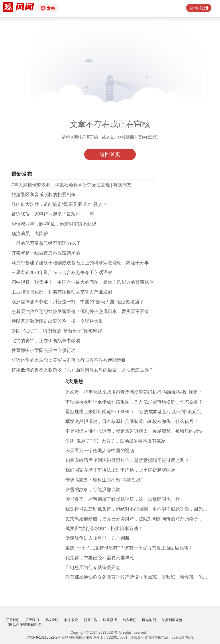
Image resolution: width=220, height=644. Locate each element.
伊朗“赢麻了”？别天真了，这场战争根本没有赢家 (115, 441)
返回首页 (110, 154)
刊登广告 (91, 620)
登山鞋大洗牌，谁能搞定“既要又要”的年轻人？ (59, 204)
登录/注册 (199, 8)
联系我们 (13, 620)
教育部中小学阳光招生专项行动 (44, 350)
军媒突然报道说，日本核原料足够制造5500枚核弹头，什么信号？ (132, 421)
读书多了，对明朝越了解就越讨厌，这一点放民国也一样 (123, 499)
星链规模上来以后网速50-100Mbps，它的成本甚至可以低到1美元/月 (134, 412)
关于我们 (32, 620)
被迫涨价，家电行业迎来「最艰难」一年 (53, 214)
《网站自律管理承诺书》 (25, 625)
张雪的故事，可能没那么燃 (93, 490)
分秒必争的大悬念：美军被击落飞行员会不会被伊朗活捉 (69, 360)
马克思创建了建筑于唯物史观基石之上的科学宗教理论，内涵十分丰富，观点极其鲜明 (99, 263)
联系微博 (110, 620)
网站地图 (149, 620)
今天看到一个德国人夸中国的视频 (100, 451)
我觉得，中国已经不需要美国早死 (100, 558)
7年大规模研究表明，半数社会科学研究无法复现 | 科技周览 (71, 185)
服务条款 (71, 620)
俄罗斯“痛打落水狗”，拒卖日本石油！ (104, 528)
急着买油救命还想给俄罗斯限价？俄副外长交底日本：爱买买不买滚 (80, 311)
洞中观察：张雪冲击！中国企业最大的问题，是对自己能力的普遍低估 (82, 282)
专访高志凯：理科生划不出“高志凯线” (104, 480)
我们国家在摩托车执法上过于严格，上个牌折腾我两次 (120, 470)
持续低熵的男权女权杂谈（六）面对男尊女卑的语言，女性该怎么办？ (82, 370)
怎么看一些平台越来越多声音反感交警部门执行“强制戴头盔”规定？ (134, 392)
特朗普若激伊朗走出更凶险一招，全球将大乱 (57, 321)
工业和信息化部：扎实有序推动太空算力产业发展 (62, 292)
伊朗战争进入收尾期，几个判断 (97, 538)
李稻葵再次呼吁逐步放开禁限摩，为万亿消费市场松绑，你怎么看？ (134, 402)
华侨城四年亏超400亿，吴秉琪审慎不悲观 (54, 224)
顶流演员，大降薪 (30, 234)
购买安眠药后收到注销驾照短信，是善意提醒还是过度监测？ (127, 460)
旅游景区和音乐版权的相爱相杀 (44, 195)
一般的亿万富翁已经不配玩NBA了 (46, 243)
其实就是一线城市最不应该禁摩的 (46, 253)
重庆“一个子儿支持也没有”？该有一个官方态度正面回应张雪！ (129, 548)
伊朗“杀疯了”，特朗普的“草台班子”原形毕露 (57, 331)
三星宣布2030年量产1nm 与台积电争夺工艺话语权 (62, 272)
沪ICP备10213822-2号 (44, 637)
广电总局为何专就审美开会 (93, 567)
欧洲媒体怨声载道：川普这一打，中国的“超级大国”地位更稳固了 (78, 302)
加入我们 (129, 620)
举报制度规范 (172, 620)
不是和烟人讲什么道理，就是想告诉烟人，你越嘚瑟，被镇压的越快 (134, 431)
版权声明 (52, 620)
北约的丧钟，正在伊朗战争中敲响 (46, 341)
